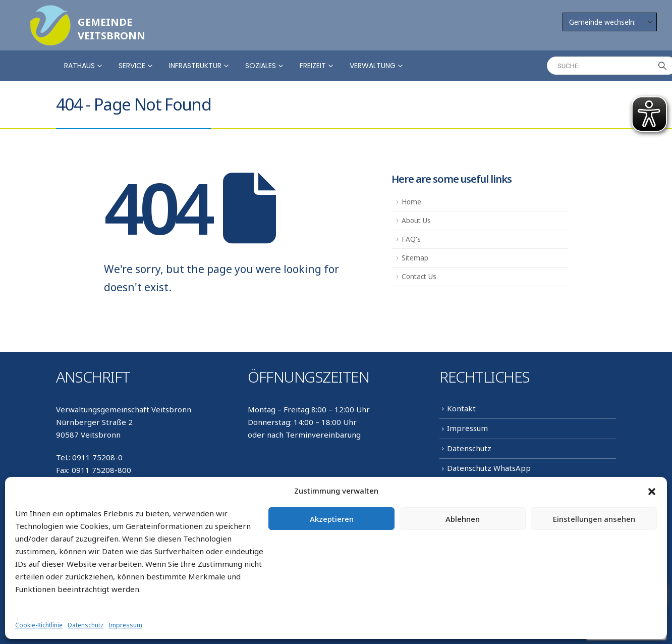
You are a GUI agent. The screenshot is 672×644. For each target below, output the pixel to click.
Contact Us (419, 277)
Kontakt (461, 408)
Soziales (261, 66)
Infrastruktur (195, 66)
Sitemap (415, 258)
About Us (416, 221)
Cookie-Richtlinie (39, 625)
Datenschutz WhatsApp (489, 468)
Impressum (125, 625)
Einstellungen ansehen (594, 519)
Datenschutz (86, 625)
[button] (652, 491)
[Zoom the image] (50, 11)
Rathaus (79, 66)
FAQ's (411, 239)
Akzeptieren (332, 519)
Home (411, 202)
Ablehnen (463, 519)
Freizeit (313, 66)
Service (132, 66)
